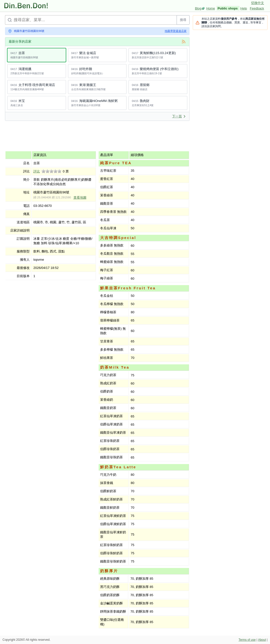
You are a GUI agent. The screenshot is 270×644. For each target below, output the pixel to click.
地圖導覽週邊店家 (176, 31)
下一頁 (179, 116)
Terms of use (247, 640)
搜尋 (183, 20)
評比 (37, 171)
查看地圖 (80, 198)
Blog (198, 8)
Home (211, 8)
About (262, 640)
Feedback (257, 8)
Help (244, 8)
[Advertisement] (96, 136)
